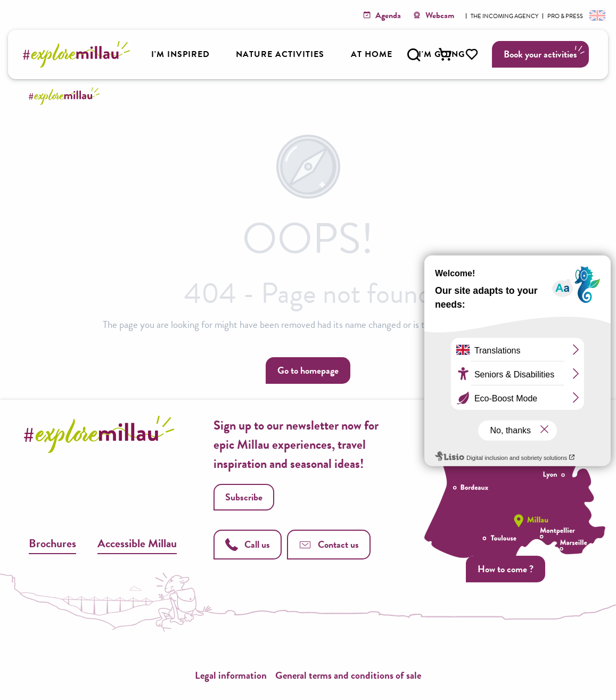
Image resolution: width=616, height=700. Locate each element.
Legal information (231, 675)
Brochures (52, 543)
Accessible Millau (137, 543)
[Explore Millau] (66, 96)
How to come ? (506, 569)
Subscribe (244, 497)
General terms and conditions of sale (348, 675)
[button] (414, 55)
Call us (248, 544)
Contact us (329, 544)
